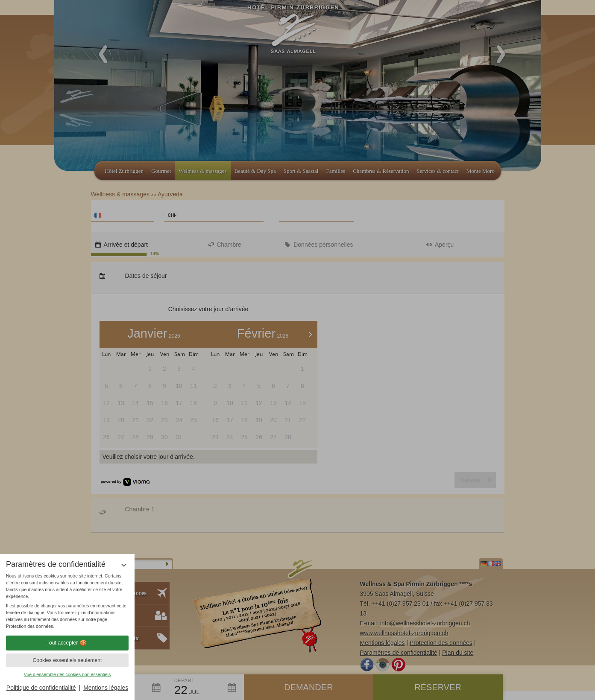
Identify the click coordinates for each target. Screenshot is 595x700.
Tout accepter (67, 643)
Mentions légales (106, 688)
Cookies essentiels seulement (67, 660)
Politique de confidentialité (41, 688)
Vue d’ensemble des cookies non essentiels (67, 674)
